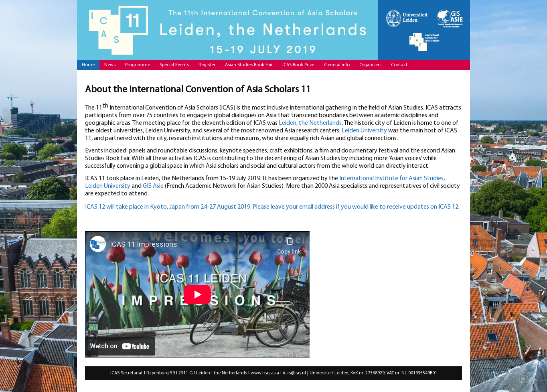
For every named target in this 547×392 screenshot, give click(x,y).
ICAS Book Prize (298, 65)
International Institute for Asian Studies (391, 179)
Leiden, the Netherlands (310, 123)
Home (88, 65)
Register (207, 65)
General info (337, 65)
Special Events (174, 65)
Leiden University (364, 131)
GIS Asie (153, 186)
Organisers (370, 65)
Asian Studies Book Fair (249, 65)
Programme (138, 65)
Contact (399, 65)
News (110, 65)
